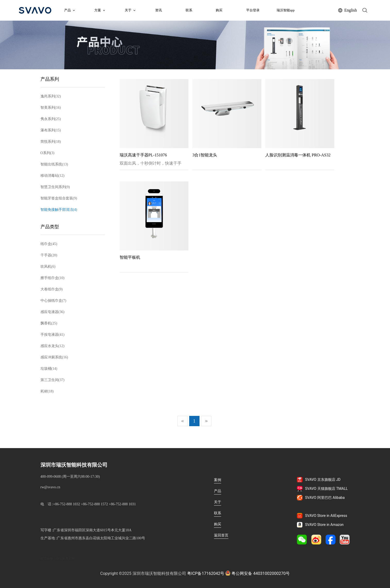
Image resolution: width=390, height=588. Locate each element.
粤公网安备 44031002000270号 (258, 573)
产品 (69, 10)
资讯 (159, 10)
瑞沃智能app (286, 10)
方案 (100, 10)
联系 (189, 10)
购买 (219, 10)
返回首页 (221, 535)
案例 (218, 480)
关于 (218, 502)
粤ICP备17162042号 (206, 573)
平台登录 (253, 10)
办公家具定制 (65, 558)
